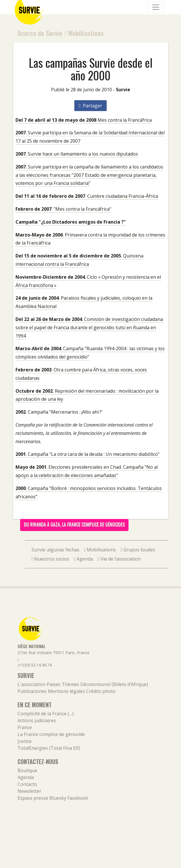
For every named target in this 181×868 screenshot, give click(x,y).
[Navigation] (156, 7)
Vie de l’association (119, 559)
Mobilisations (86, 33)
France (25, 727)
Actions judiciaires (37, 720)
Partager (90, 106)
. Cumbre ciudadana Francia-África (87, 196)
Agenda (83, 559)
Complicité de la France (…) (46, 714)
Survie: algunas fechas (56, 550)
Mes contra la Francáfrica (84, 120)
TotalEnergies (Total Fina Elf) (49, 748)
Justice (25, 741)
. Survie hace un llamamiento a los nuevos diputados (77, 154)
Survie (123, 90)
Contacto (27, 784)
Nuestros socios (50, 559)
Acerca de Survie (40, 33)
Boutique (27, 770)
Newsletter (29, 791)
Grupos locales (138, 550)
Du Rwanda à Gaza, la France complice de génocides (74, 524)
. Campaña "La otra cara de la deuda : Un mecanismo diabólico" (87, 454)
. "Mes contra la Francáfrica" (63, 209)
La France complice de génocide (51, 734)
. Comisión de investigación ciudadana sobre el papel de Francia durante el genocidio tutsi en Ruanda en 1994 (89, 328)
